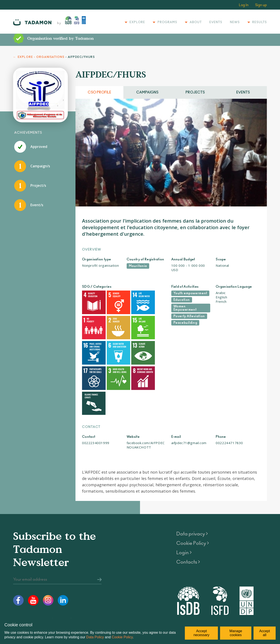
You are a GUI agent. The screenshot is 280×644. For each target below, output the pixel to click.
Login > (184, 509)
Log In (244, 5)
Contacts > (188, 519)
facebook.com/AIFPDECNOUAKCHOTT (146, 402)
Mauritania (138, 266)
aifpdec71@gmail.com (189, 400)
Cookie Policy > (193, 500)
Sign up (261, 5)
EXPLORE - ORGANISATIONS (41, 57)
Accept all (265, 633)
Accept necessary (201, 633)
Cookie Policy (122, 637)
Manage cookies (236, 633)
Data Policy (95, 637)
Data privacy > (192, 490)
